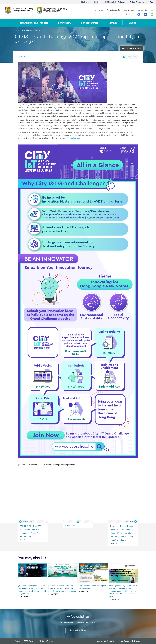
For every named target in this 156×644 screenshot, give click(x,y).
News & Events (27, 30)
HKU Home (85, 2)
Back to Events (131, 57)
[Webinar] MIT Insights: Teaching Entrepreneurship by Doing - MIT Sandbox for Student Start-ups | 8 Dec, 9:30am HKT (32, 590)
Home (17, 30)
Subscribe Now (78, 630)
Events (37, 30)
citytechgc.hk (73, 138)
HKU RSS (97, 2)
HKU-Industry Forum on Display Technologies (92, 587)
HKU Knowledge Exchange (115, 2)
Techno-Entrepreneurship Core (142, 2)
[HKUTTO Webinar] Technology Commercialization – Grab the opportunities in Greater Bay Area (62, 588)
